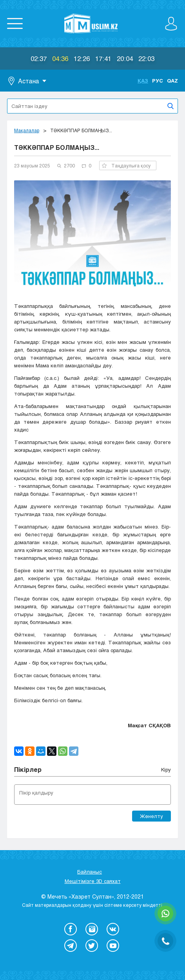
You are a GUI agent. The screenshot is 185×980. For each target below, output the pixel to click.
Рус (158, 81)
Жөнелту (151, 816)
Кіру (166, 770)
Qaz (172, 81)
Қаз (143, 81)
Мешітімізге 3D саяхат (93, 881)
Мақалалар (27, 130)
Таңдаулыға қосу (126, 165)
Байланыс (90, 872)
